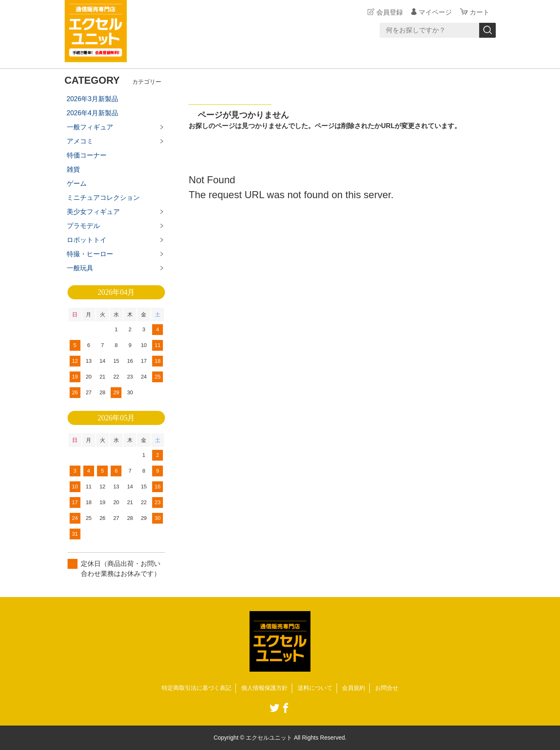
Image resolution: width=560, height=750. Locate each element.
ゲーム (77, 183)
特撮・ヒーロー (90, 254)
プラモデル (83, 226)
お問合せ (387, 688)
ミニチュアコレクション (103, 198)
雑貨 (73, 169)
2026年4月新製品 (93, 113)
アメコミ (80, 141)
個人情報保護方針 (264, 688)
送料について (315, 688)
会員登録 (390, 12)
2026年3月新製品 (93, 99)
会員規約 (354, 688)
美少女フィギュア (93, 212)
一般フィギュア (90, 127)
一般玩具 (80, 268)
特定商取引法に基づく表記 (196, 688)
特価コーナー (87, 155)
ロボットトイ (87, 240)
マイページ (435, 12)
